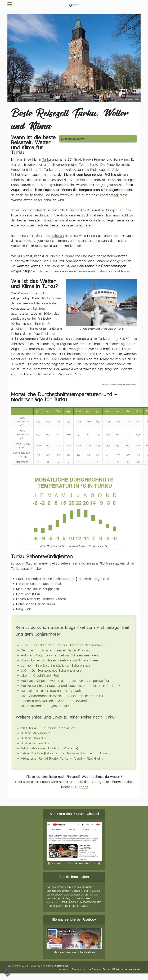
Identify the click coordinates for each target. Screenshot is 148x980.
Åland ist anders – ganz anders (45, 706)
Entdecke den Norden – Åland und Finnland (54, 701)
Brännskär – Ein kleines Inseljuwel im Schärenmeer (60, 660)
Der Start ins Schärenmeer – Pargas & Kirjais (55, 650)
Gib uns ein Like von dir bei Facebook (74, 952)
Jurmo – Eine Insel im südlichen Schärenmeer (56, 665)
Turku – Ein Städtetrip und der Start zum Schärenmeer (63, 645)
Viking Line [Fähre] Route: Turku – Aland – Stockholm (62, 758)
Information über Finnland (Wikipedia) (49, 748)
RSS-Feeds (80, 787)
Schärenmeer (108, 195)
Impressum (64, 969)
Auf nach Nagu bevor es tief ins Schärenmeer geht (60, 655)
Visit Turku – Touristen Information (48, 728)
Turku (46, 159)
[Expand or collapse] (133, 139)
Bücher (107, 969)
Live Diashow (94, 969)
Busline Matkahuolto (36, 733)
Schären (58, 236)
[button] (8, 972)
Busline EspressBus (35, 743)
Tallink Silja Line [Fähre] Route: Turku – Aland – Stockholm (65, 753)
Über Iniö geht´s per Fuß (40, 675)
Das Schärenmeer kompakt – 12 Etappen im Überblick (62, 696)
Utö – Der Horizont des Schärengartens (51, 670)
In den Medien (133, 969)
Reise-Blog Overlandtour (55, 966)
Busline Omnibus (33, 738)
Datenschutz (78, 969)
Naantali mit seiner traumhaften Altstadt (51, 691)
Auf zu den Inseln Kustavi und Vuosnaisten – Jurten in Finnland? (70, 686)
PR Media (118, 969)
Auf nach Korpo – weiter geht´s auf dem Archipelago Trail (65, 681)
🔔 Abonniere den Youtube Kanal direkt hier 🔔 (74, 863)
